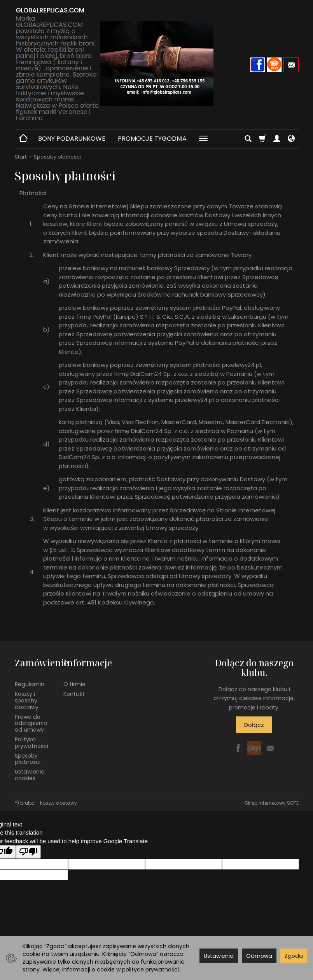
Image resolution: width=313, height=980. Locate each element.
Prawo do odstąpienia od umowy (31, 723)
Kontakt (74, 694)
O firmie (74, 684)
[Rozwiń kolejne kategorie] (203, 139)
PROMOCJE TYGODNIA (152, 139)
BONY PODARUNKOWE (72, 139)
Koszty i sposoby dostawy (27, 700)
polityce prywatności (150, 970)
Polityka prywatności (31, 743)
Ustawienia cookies (30, 775)
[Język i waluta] (291, 139)
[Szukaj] (248, 139)
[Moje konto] (277, 139)
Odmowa (259, 956)
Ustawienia (219, 956)
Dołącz (254, 725)
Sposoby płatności (28, 759)
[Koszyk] (262, 139)
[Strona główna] (157, 64)
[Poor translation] (28, 852)
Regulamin (30, 684)
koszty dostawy (59, 803)
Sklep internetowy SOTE (272, 803)
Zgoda (294, 956)
